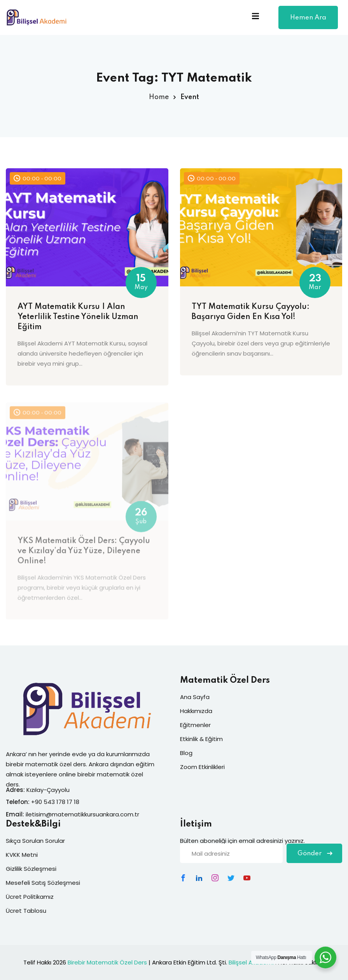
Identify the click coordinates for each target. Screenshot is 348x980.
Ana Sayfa (195, 697)
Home (159, 97)
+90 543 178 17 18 (55, 802)
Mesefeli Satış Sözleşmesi (43, 883)
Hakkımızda (196, 711)
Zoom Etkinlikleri (202, 767)
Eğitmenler (195, 725)
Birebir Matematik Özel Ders (107, 962)
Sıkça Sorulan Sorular (35, 841)
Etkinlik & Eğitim (201, 739)
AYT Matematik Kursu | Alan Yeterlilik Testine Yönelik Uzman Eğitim (78, 317)
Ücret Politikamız (30, 897)
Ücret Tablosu (26, 911)
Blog (186, 753)
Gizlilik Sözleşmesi (31, 869)
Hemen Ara (308, 22)
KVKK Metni (22, 855)
